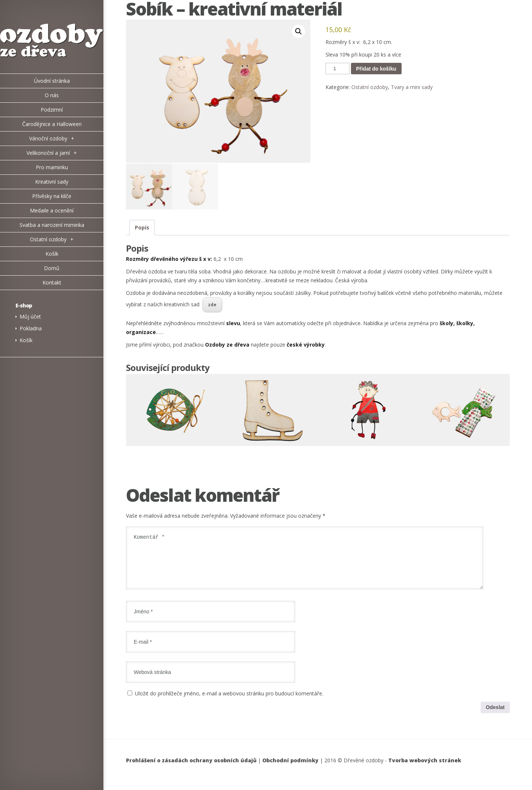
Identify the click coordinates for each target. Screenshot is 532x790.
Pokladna (31, 328)
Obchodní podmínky (290, 769)
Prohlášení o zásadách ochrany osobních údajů (191, 769)
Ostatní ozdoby (370, 87)
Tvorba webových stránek (425, 769)
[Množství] (337, 69)
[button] (299, 31)
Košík (26, 340)
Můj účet (30, 316)
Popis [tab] (142, 227)
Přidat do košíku (376, 69)
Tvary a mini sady (412, 87)
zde (212, 304)
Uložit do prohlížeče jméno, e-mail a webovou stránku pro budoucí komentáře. (229, 702)
